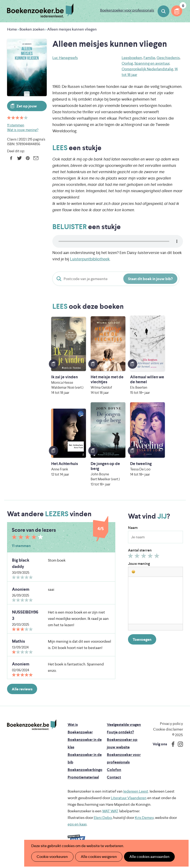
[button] (133, 577)
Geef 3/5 (144, 562)
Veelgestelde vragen (124, 729)
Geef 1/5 (131, 562)
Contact (114, 782)
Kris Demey (144, 823)
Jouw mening (139, 569)
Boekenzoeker (40, 11)
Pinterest (28, 158)
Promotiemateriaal (83, 782)
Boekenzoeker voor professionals (127, 10)
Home (12, 29)
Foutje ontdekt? (120, 737)
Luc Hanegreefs (65, 58)
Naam (133, 533)
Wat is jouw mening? (23, 130)
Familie (149, 58)
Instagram (179, 749)
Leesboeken (132, 58)
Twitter (19, 158)
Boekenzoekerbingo (85, 775)
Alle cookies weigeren (97, 857)
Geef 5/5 (157, 562)
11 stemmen (16, 125)
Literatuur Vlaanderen (129, 803)
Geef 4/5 (151, 562)
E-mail (36, 158)
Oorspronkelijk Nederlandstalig (147, 69)
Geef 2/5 (138, 562)
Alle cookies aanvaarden (147, 857)
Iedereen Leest (136, 796)
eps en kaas (77, 829)
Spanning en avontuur (152, 63)
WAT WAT (110, 816)
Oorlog (127, 63)
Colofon (114, 775)
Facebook (11, 158)
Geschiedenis (168, 58)
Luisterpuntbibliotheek (90, 259)
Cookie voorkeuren (52, 857)
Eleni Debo (103, 823)
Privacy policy (171, 729)
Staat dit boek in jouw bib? (150, 279)
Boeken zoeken (163, 11)
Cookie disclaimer (168, 734)
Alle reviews (22, 694)
